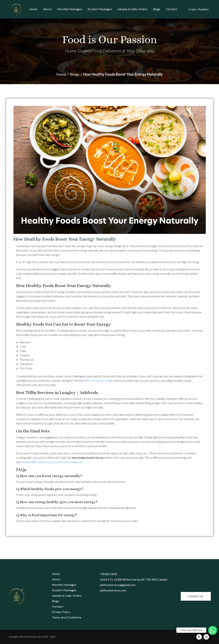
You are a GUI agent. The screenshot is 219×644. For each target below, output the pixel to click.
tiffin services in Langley (99, 380)
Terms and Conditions (67, 617)
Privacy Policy (61, 612)
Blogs (157, 9)
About (47, 9)
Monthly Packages (70, 9)
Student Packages (100, 9)
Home (34, 9)
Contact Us (196, 596)
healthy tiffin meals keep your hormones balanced (52, 462)
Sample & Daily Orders (133, 9)
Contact (172, 9)
